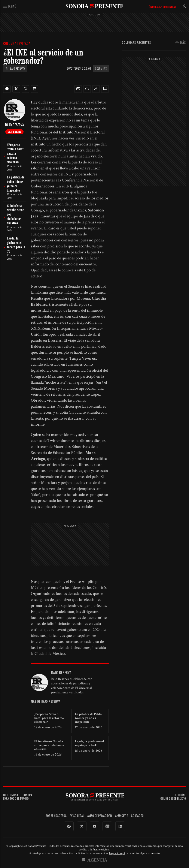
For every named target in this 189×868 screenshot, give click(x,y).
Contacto (137, 816)
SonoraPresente (94, 6)
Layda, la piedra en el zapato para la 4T (89, 743)
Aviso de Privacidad (100, 816)
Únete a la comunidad (163, 7)
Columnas (101, 68)
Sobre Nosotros (56, 816)
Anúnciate (121, 816)
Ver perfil (14, 132)
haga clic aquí (117, 853)
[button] (78, 89)
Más (181, 43)
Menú (10, 6)
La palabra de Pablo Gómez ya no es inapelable (88, 718)
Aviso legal (77, 816)
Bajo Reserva (15, 68)
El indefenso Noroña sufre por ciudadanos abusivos (49, 745)
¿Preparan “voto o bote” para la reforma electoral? (49, 718)
